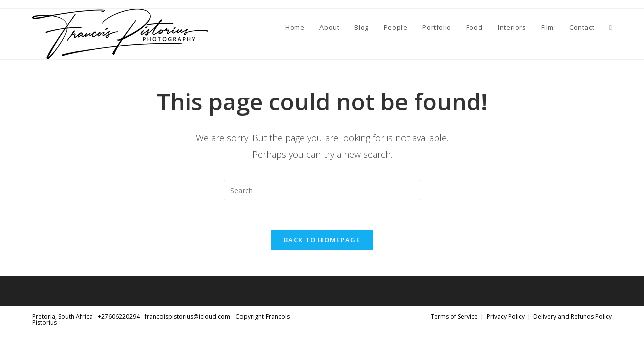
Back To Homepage (322, 241)
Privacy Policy (506, 318)
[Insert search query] (322, 190)
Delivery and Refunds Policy (573, 318)
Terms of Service (454, 318)
